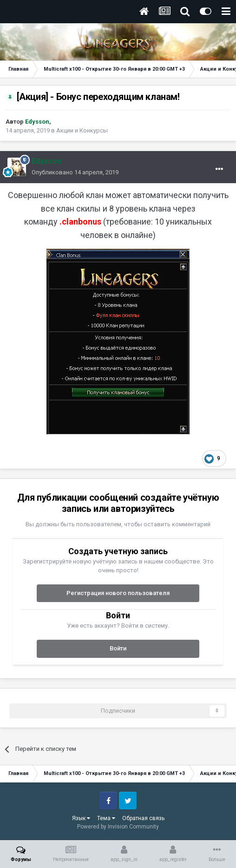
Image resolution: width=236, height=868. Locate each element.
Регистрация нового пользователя (118, 593)
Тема (106, 818)
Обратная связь (143, 818)
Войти (118, 648)
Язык (81, 818)
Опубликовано (75, 172)
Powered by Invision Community (118, 827)
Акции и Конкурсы (82, 130)
